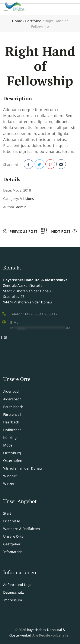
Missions (27, 199)
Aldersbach (12, 399)
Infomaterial (13, 552)
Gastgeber (12, 544)
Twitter (39, 165)
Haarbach (11, 422)
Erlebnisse (12, 521)
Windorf (10, 476)
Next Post (61, 231)
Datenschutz (14, 592)
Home (17, 21)
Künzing (10, 438)
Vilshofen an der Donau (23, 468)
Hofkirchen (12, 430)
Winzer (9, 484)
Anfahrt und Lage (17, 585)
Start (7, 513)
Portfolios (33, 21)
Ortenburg (12, 453)
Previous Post (24, 231)
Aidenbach (12, 391)
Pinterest (50, 165)
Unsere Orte (13, 536)
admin (21, 207)
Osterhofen (13, 461)
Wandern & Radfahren (22, 529)
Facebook (29, 165)
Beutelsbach (13, 407)
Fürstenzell (12, 414)
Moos (8, 445)
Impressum (13, 600)
